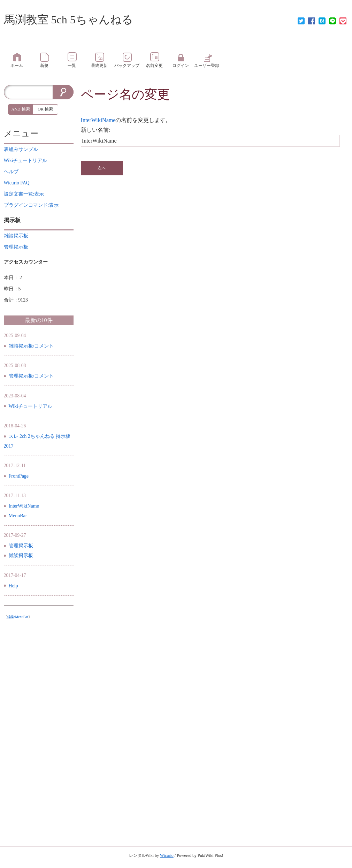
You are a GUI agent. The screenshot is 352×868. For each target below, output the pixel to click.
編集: (18, 617)
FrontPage (19, 476)
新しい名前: (95, 130)
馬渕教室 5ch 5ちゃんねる (68, 20)
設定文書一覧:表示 (24, 194)
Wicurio (167, 855)
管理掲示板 (21, 546)
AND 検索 (21, 109)
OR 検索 (45, 109)
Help (13, 586)
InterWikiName (98, 120)
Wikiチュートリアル (30, 406)
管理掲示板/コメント (31, 376)
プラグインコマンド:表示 (31, 205)
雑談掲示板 (21, 555)
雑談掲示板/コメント (31, 346)
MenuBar (18, 516)
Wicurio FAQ (17, 183)
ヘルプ (11, 172)
